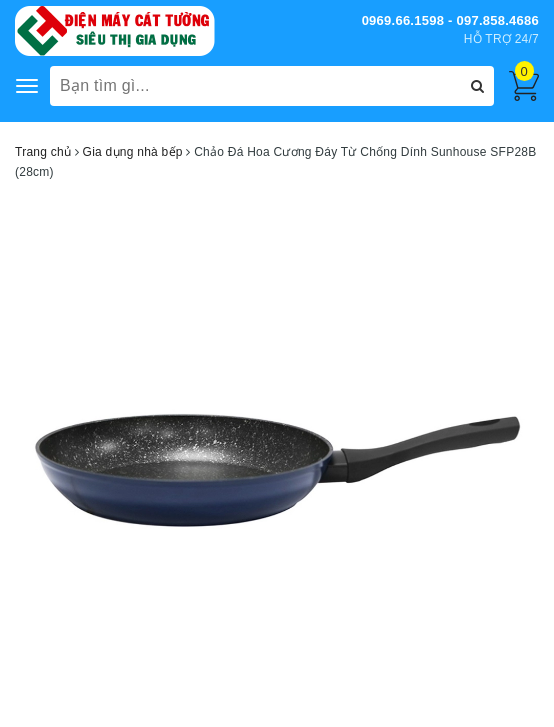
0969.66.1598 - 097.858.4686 (450, 20)
